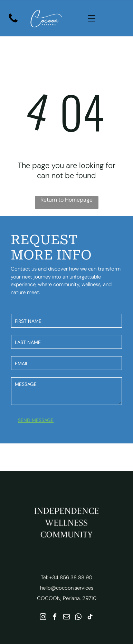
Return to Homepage (66, 200)
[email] (66, 618)
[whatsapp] (78, 618)
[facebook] (55, 618)
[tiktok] (90, 618)
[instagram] (43, 618)
